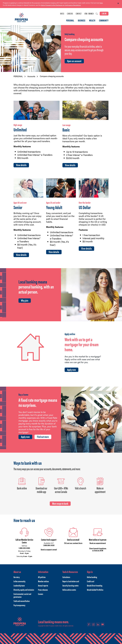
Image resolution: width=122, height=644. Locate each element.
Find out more (43, 437)
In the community (19, 581)
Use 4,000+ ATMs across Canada (61, 490)
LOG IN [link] (104, 13)
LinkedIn (98, 624)
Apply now (71, 370)
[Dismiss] (118, 3)
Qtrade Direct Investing (95, 585)
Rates (62, 14)
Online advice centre (69, 590)
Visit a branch (81, 488)
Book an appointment (98, 543)
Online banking (92, 577)
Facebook (89, 624)
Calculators (66, 577)
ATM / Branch (89, 14)
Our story (17, 577)
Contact (79, 14)
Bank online (22, 488)
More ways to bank (60, 503)
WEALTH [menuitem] (92, 21)
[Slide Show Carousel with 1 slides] (61, 5)
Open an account (74, 61)
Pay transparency (19, 605)
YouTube (103, 624)
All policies (42, 577)
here (101, 3)
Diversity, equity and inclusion (24, 590)
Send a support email (49, 549)
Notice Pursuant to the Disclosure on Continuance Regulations (61, 5)
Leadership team (19, 585)
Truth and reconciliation (22, 601)
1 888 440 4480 (24, 548)
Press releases (43, 590)
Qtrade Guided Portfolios (95, 590)
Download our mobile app (41, 490)
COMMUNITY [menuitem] (104, 21)
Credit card (91, 581)
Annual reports (43, 585)
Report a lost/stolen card (71, 581)
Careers (70, 14)
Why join (25, 300)
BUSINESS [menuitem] (82, 21)
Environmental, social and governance (22, 595)
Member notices (43, 581)
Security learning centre (70, 585)
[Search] (97, 14)
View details (21, 165)
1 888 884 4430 (49, 545)
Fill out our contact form (73, 543)
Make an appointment (100, 490)
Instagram (93, 624)
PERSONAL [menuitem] (70, 21)
